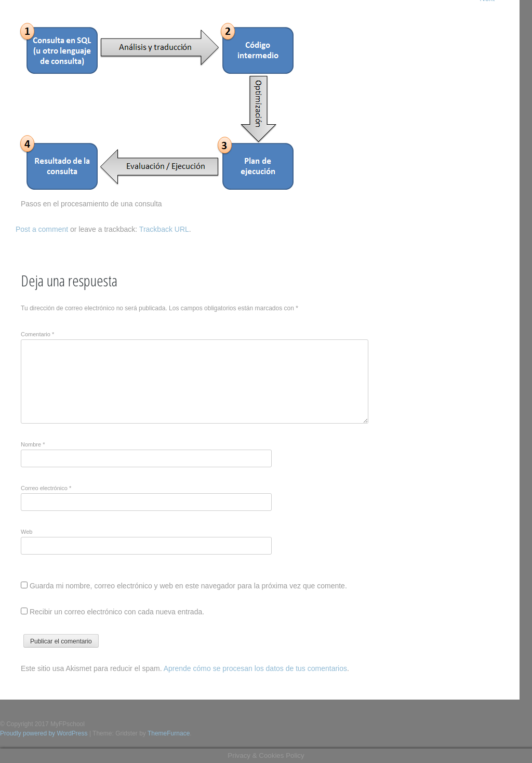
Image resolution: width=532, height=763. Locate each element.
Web (26, 532)
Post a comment (42, 229)
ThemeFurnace (169, 733)
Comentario (37, 334)
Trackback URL (164, 229)
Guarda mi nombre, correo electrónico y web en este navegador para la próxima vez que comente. (188, 586)
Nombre (33, 444)
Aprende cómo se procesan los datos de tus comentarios (255, 668)
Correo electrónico (46, 488)
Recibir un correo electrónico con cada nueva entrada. (117, 612)
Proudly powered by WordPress (44, 733)
